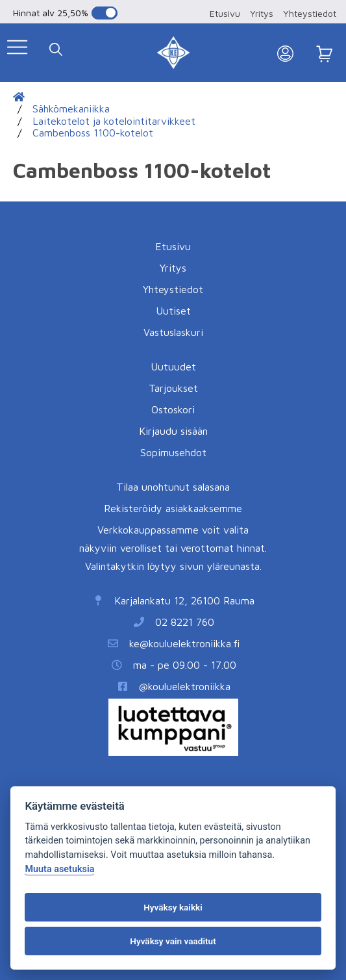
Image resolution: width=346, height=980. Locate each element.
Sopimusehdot (173, 452)
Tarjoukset (173, 388)
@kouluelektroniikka (185, 686)
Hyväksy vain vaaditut (173, 941)
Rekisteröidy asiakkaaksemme (173, 508)
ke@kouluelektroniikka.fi (184, 643)
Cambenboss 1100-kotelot (93, 133)
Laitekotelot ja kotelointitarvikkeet (114, 121)
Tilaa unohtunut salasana (173, 487)
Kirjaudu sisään (173, 431)
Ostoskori (173, 409)
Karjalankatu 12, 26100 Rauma (184, 600)
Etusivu (225, 13)
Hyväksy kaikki (173, 907)
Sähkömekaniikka (71, 109)
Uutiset (173, 311)
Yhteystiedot (310, 13)
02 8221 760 (185, 622)
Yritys (262, 13)
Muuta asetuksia (59, 869)
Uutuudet (173, 367)
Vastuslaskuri (173, 332)
